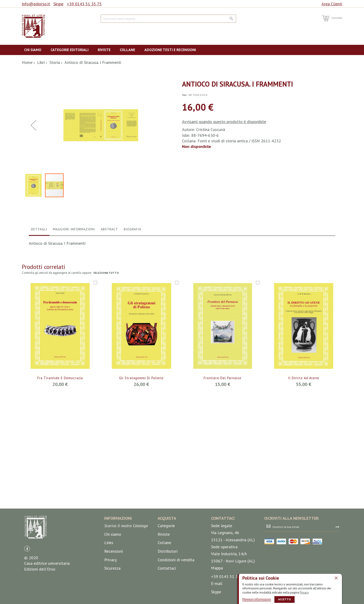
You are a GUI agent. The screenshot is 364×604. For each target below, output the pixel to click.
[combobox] (168, 19)
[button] (33, 174)
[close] (336, 578)
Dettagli (39, 326)
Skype (58, 4)
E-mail (217, 583)
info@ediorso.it (36, 4)
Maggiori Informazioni (74, 326)
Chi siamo (113, 534)
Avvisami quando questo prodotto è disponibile (224, 122)
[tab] (39, 327)
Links (109, 543)
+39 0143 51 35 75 (84, 4)
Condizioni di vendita (176, 560)
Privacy (304, 592)
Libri (41, 62)
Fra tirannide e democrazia (60, 475)
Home (27, 62)
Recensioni (114, 551)
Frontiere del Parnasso (223, 475)
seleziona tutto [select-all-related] (106, 370)
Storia (55, 62)
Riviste (164, 534)
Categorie (166, 526)
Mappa (217, 568)
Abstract (109, 326)
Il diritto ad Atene (304, 475)
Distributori (168, 551)
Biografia (132, 326)
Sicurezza (112, 568)
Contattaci (167, 568)
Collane (164, 543)
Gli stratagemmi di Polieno (141, 475)
